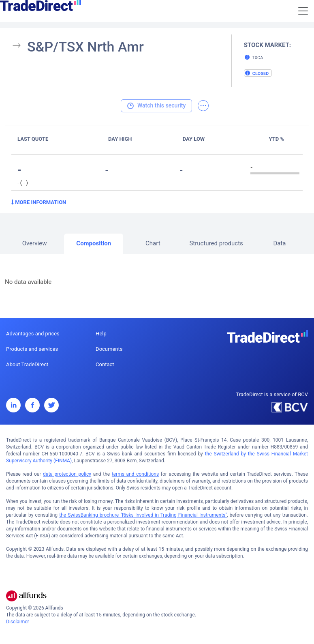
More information (39, 202)
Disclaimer (18, 622)
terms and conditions (135, 474)
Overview (35, 243)
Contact (105, 364)
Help (101, 334)
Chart (153, 243)
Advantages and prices (33, 334)
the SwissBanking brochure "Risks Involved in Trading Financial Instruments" (143, 515)
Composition (94, 243)
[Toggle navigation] (303, 11)
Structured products (216, 243)
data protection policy (67, 474)
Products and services (32, 349)
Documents (109, 349)
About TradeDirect (27, 364)
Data (279, 243)
